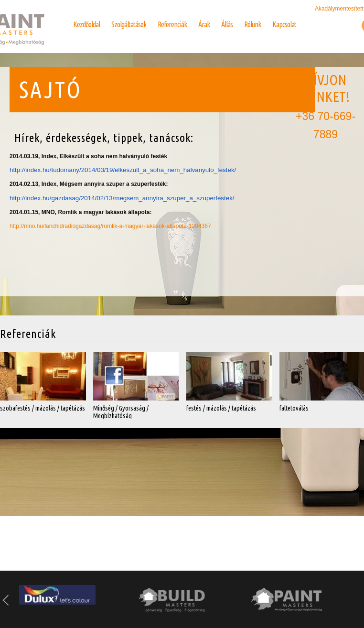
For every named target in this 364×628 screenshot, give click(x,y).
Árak (204, 24)
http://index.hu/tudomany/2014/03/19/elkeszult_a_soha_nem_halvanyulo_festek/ (123, 170)
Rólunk (252, 24)
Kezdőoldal (86, 24)
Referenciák (172, 24)
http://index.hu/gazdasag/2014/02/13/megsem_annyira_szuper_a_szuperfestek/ (122, 198)
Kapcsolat (284, 24)
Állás (227, 24)
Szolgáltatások (129, 24)
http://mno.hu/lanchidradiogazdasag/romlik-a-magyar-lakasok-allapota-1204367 (110, 226)
